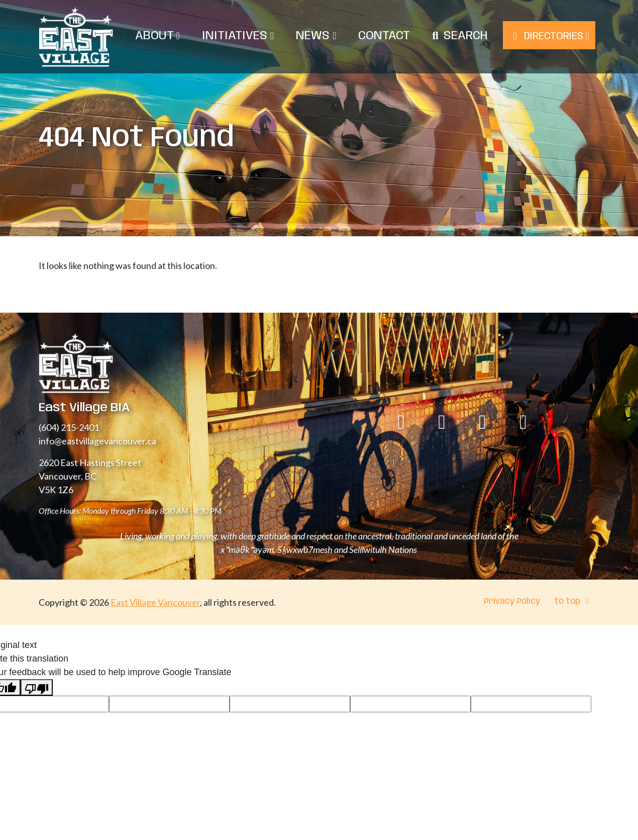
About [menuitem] (157, 36)
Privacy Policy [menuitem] (512, 601)
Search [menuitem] (466, 36)
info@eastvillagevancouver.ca (97, 441)
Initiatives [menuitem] (238, 36)
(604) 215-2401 (69, 427)
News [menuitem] (316, 36)
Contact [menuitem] (384, 36)
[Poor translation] (37, 687)
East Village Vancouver (155, 602)
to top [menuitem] (573, 601)
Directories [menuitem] (549, 36)
